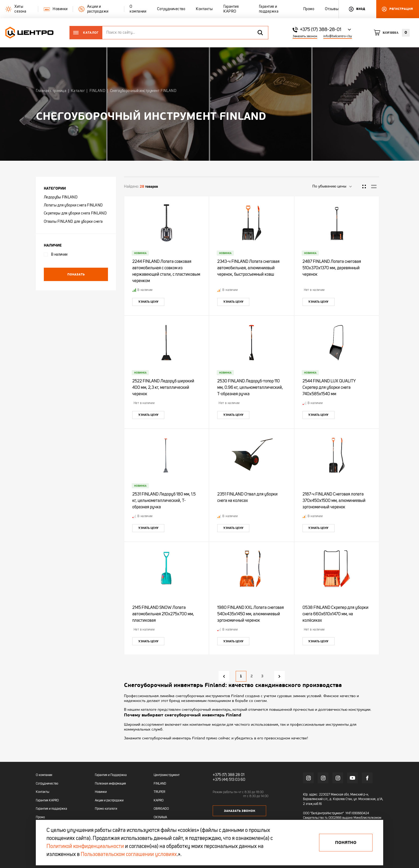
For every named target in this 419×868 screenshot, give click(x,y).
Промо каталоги (106, 809)
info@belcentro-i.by (338, 36)
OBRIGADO (161, 809)
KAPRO (159, 801)
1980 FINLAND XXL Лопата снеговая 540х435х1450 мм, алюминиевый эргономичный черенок (251, 614)
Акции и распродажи (109, 801)
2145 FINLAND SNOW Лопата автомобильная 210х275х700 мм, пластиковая (163, 614)
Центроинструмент (167, 775)
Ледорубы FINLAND (61, 197)
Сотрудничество (47, 784)
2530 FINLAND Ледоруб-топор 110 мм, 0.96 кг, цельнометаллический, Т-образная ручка (250, 388)
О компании (44, 775)
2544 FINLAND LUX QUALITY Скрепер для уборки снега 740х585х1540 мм (329, 388)
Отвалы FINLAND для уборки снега (73, 222)
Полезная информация (110, 784)
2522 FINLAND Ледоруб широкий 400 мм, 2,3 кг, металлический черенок (163, 388)
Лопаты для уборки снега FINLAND (73, 205)
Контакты (42, 792)
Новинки (101, 792)
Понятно (346, 843)
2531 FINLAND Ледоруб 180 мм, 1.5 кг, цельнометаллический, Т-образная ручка (164, 501)
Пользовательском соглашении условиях (129, 855)
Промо (40, 817)
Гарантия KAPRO (47, 801)
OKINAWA (160, 817)
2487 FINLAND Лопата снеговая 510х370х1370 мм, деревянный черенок (332, 268)
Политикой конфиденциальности (85, 847)
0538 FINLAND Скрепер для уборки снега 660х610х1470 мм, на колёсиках (335, 614)
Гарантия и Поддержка (111, 775)
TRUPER (159, 792)
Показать (76, 274)
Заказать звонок (305, 36)
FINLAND (160, 784)
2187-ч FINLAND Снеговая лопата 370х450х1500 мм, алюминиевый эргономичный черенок (334, 501)
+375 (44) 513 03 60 (229, 780)
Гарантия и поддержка (51, 809)
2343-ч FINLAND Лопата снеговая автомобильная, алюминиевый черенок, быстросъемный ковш (248, 268)
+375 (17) (220, 775)
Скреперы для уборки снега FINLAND (75, 213)
